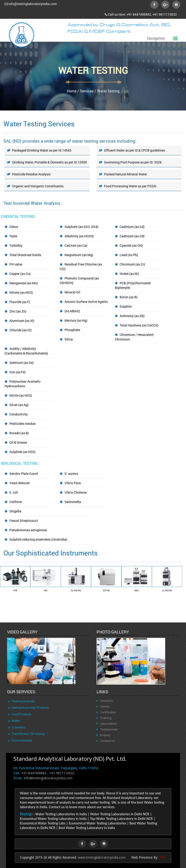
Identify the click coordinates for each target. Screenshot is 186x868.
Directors (106, 701)
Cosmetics (19, 727)
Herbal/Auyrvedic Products (30, 708)
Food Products (22, 714)
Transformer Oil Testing (28, 734)
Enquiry (105, 735)
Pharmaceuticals (23, 701)
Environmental (22, 740)
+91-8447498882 (34, 773)
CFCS (162, 858)
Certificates (108, 712)
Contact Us (108, 741)
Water (16, 721)
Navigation (156, 38)
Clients (105, 706)
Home (72, 91)
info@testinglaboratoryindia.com (33, 4)
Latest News (109, 724)
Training (106, 718)
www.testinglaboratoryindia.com (102, 857)
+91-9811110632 (62, 773)
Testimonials (109, 729)
